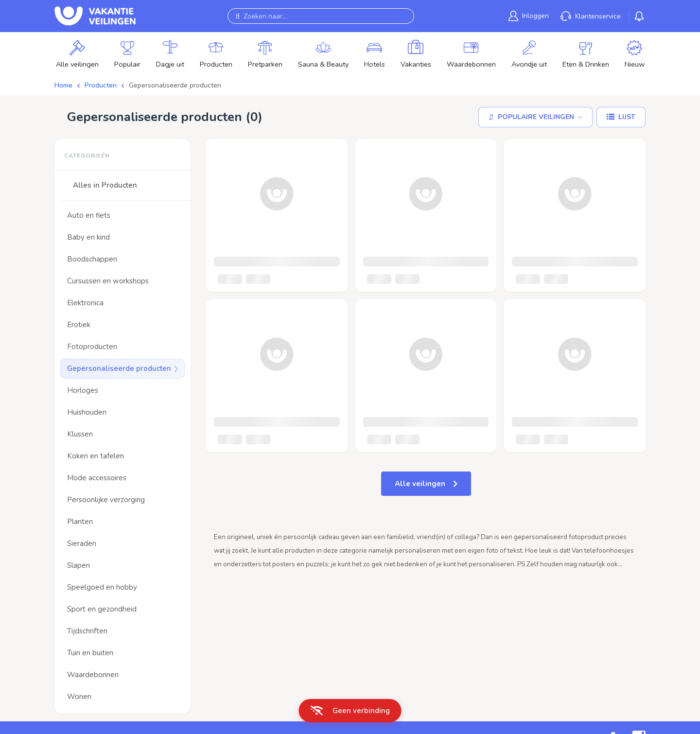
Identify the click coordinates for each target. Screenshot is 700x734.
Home (63, 85)
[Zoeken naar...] (321, 16)
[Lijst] (621, 117)
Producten (101, 85)
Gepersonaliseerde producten (175, 85)
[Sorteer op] (535, 117)
